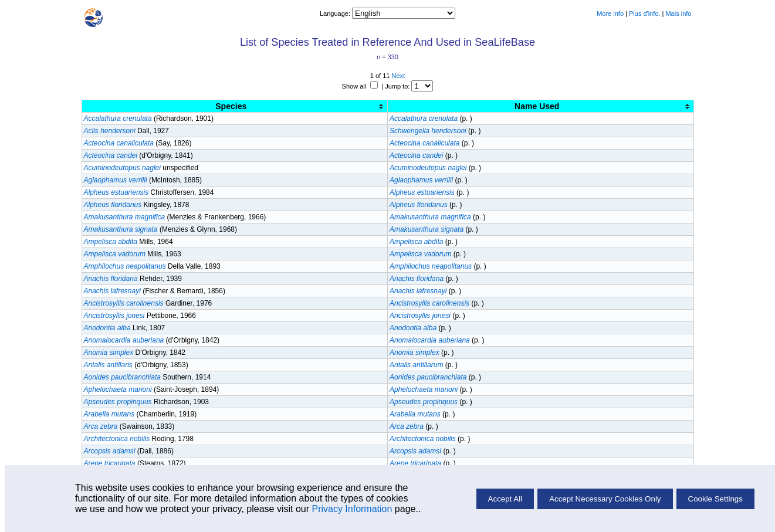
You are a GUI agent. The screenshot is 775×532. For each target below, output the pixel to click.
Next (399, 76)
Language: (336, 13)
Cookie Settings (715, 499)
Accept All (505, 499)
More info (610, 13)
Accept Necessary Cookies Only (605, 499)
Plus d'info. (644, 13)
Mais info (678, 13)
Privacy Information (352, 509)
